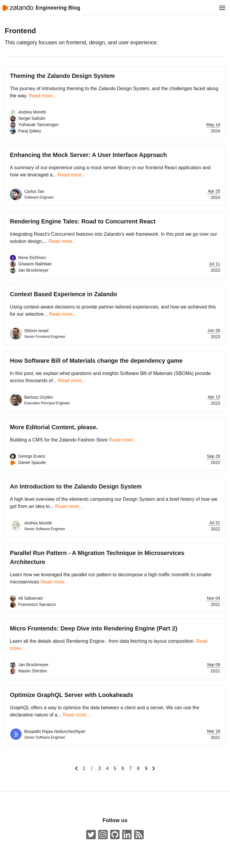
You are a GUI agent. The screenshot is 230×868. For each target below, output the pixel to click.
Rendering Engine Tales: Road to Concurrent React (83, 221)
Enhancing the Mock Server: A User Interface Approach (88, 155)
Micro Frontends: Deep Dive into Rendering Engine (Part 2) (94, 628)
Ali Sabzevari (31, 598)
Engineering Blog (58, 8)
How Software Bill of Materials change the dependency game (96, 361)
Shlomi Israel (36, 331)
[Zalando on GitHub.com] (115, 835)
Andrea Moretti (32, 112)
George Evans (32, 456)
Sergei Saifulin (32, 118)
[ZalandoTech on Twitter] (91, 835)
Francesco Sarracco (37, 604)
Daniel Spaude (32, 462)
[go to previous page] (76, 768)
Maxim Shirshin (33, 671)
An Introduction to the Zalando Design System (76, 486)
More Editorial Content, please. (54, 427)
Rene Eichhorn (32, 258)
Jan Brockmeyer (33, 270)
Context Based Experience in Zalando (63, 294)
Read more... (43, 96)
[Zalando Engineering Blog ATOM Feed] (139, 835)
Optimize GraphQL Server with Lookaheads (72, 695)
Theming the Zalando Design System (62, 76)
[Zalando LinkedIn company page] (127, 835)
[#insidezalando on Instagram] (103, 835)
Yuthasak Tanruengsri (38, 125)
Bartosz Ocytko (38, 397)
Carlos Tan (34, 191)
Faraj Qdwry (30, 131)
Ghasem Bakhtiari (35, 264)
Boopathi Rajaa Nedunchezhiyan (55, 731)
